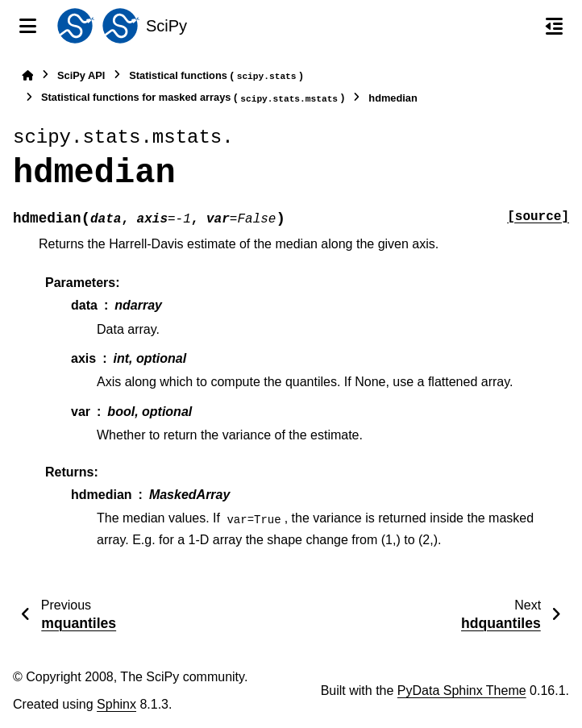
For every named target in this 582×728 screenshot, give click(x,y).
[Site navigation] (28, 26)
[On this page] (554, 26)
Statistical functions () (216, 76)
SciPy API (81, 75)
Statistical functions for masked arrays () (193, 98)
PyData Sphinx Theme (462, 691)
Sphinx (116, 704)
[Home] (27, 75)
